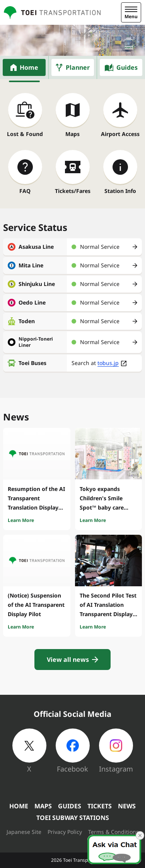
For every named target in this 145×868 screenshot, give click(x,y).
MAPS (43, 806)
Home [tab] (29, 67)
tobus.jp (108, 363)
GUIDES (70, 806)
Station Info (120, 191)
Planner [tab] (78, 67)
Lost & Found (25, 134)
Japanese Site (24, 832)
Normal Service (100, 247)
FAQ (25, 191)
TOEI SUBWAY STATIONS (73, 818)
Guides (127, 67)
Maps (72, 134)
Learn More (21, 520)
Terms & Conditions (113, 832)
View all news (68, 660)
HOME (19, 806)
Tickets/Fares (73, 191)
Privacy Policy (65, 832)
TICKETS (100, 806)
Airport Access (120, 134)
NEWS (127, 806)
